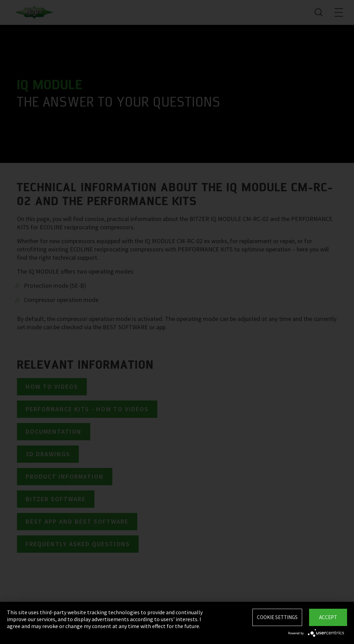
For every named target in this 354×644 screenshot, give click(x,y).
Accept (328, 617)
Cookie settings (277, 617)
